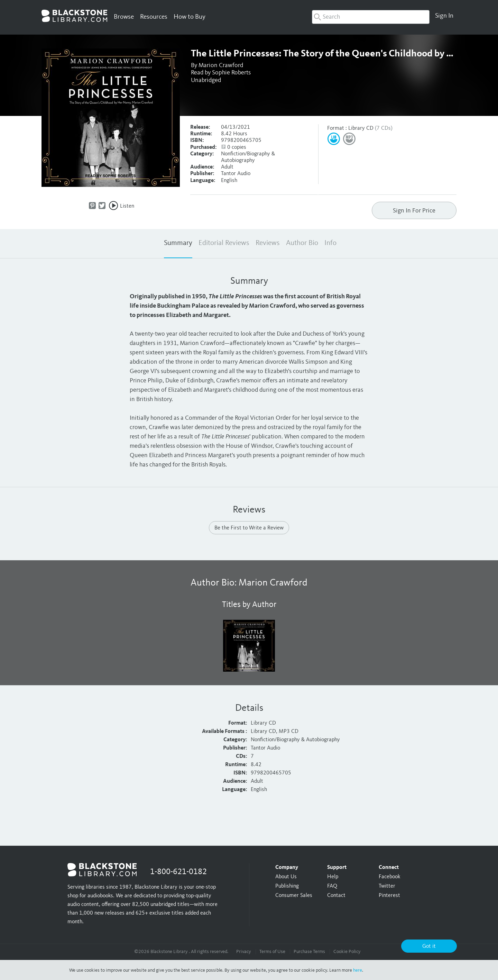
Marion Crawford (221, 65)
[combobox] (371, 17)
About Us (286, 877)
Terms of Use (272, 952)
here (358, 970)
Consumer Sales (294, 896)
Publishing (287, 886)
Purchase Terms (309, 952)
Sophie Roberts (231, 73)
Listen (127, 206)
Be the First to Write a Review (249, 528)
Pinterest (389, 896)
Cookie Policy (347, 952)
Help (333, 877)
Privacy (244, 952)
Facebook (389, 877)
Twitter (387, 886)
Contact (336, 896)
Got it (429, 946)
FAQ (332, 886)
